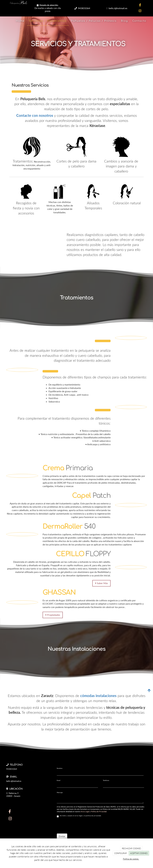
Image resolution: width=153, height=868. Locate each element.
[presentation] (79, 825)
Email (59, 780)
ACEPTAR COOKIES (139, 853)
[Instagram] (140, 11)
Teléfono (106, 780)
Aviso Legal (85, 811)
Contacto (139, 21)
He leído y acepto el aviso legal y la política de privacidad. (79, 816)
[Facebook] (140, 5)
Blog (124, 21)
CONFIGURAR (121, 853)
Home (20, 21)
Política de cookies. (131, 859)
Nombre (60, 768)
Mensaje (60, 793)
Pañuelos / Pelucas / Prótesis (94, 21)
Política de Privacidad (99, 811)
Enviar (62, 836)
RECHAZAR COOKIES (131, 848)
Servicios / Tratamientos (48, 21)
